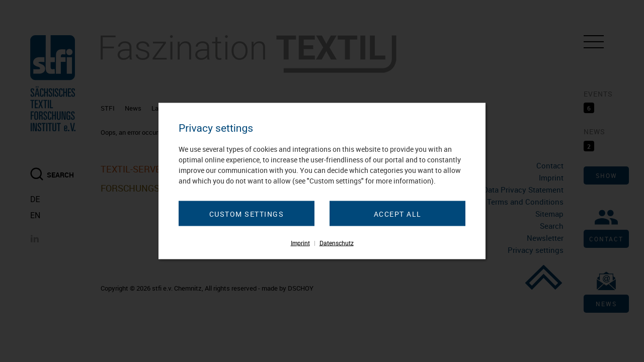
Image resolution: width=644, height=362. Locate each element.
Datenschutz (337, 243)
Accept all (398, 214)
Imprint (300, 243)
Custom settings (247, 214)
